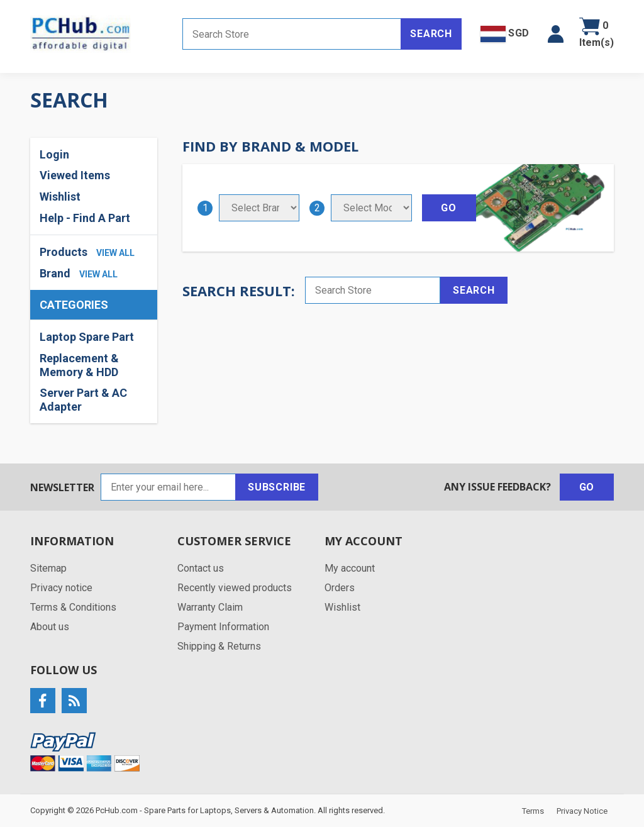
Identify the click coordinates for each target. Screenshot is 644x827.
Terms (533, 811)
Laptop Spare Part (87, 337)
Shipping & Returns (219, 646)
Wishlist (60, 197)
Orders (340, 588)
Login (54, 154)
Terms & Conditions (73, 607)
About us (50, 627)
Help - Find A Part (85, 218)
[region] (94, 372)
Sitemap (48, 568)
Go (587, 487)
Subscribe (277, 487)
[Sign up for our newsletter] (168, 487)
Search (431, 34)
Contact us (201, 568)
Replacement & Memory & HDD (79, 365)
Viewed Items (75, 175)
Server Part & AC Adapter (83, 400)
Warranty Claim (210, 607)
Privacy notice (61, 588)
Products (64, 252)
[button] (556, 34)
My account (350, 568)
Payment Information (223, 627)
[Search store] (292, 34)
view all (115, 253)
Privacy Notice (582, 811)
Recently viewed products (235, 588)
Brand (55, 273)
